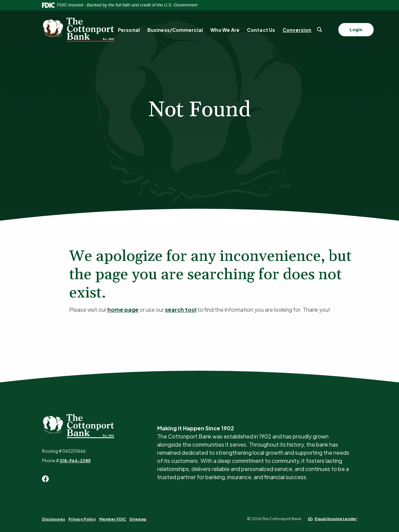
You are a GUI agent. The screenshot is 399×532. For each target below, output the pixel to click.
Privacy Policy (82, 519)
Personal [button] (129, 30)
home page (123, 310)
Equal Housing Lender (336, 519)
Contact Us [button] (261, 30)
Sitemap (138, 519)
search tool (181, 310)
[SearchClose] (320, 30)
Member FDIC (113, 519)
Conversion (297, 30)
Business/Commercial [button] (175, 30)
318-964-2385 (75, 461)
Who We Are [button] (225, 30)
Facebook (45, 479)
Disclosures (54, 519)
